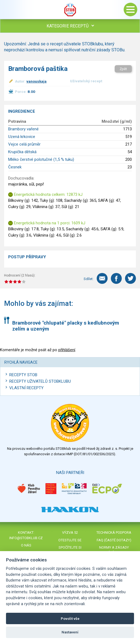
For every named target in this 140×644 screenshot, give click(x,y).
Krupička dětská (22, 152)
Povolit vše (70, 619)
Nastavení (70, 632)
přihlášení (67, 350)
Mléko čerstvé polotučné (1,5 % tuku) (41, 159)
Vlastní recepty (26, 388)
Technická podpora (114, 533)
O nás (26, 545)
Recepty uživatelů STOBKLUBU (40, 381)
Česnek (15, 167)
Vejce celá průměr (24, 144)
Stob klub (70, 10)
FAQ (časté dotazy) (114, 540)
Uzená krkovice (22, 137)
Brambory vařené (23, 129)
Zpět (123, 69)
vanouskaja (36, 81)
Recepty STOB (23, 375)
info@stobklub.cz (26, 538)
